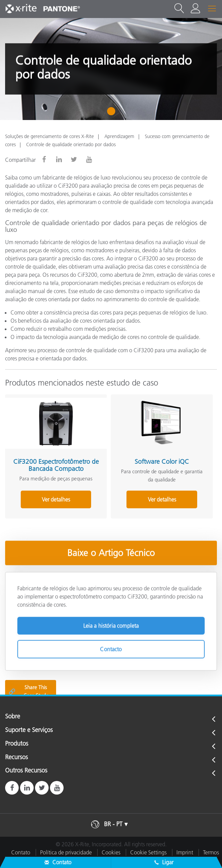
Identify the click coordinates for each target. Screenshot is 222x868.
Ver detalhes (56, 499)
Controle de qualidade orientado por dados (71, 144)
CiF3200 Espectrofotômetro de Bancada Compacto (56, 465)
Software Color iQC (162, 462)
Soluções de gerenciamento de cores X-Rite (49, 136)
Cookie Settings (148, 852)
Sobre (13, 717)
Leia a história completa (111, 624)
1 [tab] (113, 114)
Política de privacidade (66, 852)
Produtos (17, 744)
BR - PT (113, 824)
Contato (21, 852)
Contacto (111, 647)
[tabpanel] (111, 69)
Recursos (16, 758)
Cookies (111, 852)
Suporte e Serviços (29, 730)
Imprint (185, 852)
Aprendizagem (119, 136)
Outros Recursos (26, 771)
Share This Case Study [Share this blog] (28, 691)
